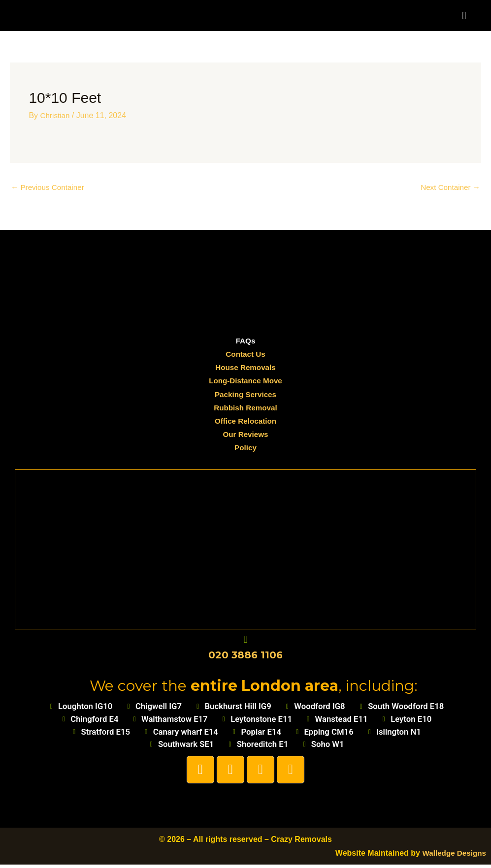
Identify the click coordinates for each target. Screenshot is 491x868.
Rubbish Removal (245, 409)
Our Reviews (245, 435)
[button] (464, 15)
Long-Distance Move (245, 382)
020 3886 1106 (245, 656)
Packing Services (246, 395)
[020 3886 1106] (245, 640)
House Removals (245, 368)
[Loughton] (245, 548)
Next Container (449, 188)
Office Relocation (246, 422)
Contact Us (245, 355)
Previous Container (49, 188)
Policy (245, 449)
